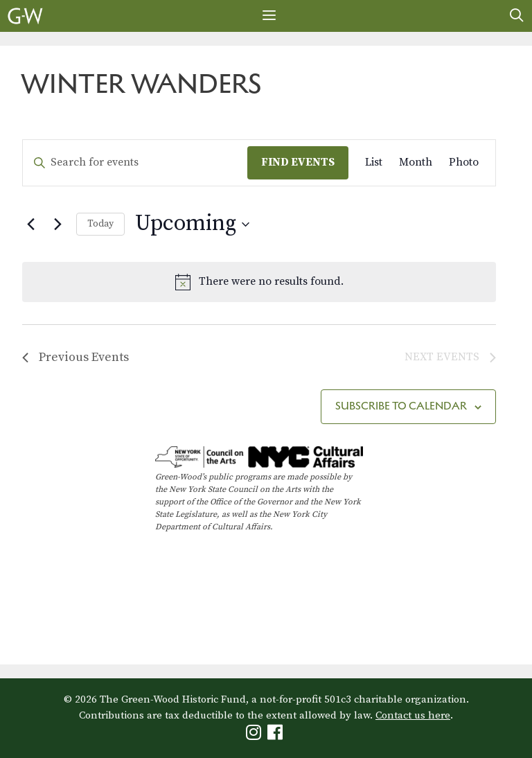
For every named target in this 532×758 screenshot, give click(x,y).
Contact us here (413, 715)
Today (100, 224)
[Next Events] (57, 224)
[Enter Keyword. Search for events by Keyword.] (135, 163)
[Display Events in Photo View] (464, 163)
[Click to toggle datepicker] (192, 224)
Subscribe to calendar (401, 406)
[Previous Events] (30, 224)
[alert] (259, 282)
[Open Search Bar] (517, 16)
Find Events (298, 162)
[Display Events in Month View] (416, 163)
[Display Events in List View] (374, 163)
